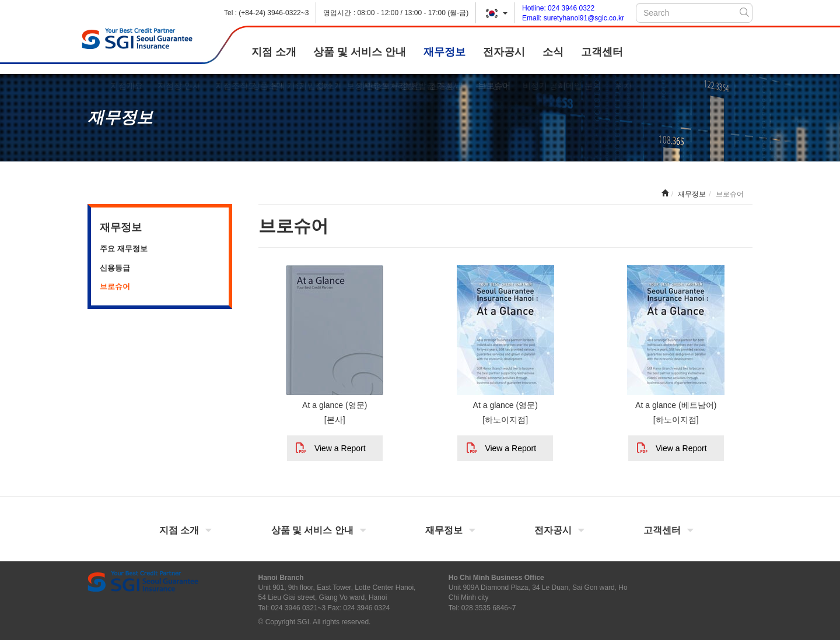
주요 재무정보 (124, 249)
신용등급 (115, 268)
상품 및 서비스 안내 (360, 52)
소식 (553, 52)
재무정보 (444, 52)
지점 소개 (274, 52)
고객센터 (602, 52)
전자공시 (504, 52)
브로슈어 (115, 286)
